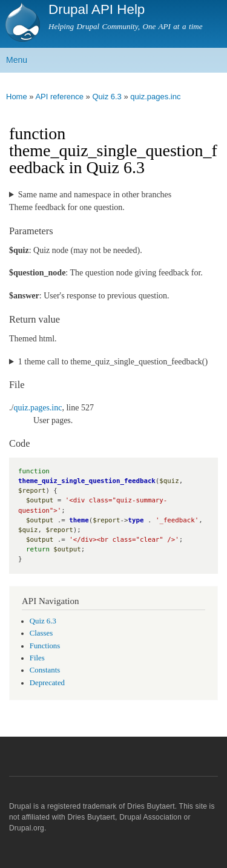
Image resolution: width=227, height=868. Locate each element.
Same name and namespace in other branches (95, 195)
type (136, 520)
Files (37, 658)
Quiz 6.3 (107, 97)
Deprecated (47, 683)
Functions (45, 646)
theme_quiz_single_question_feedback (87, 481)
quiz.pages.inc (155, 97)
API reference (59, 97)
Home (17, 97)
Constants (45, 670)
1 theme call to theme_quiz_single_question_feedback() (113, 362)
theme (79, 520)
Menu (17, 60)
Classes (41, 633)
